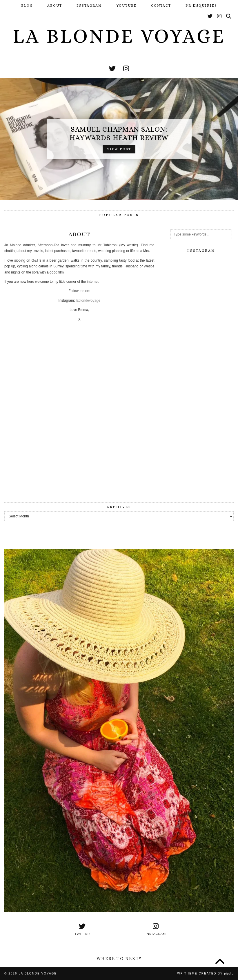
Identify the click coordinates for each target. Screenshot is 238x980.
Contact (161, 6)
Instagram (89, 6)
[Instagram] (220, 17)
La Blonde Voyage (119, 36)
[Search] (229, 17)
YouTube (127, 6)
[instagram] (126, 69)
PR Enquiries (201, 6)
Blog (27, 6)
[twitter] (112, 69)
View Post (119, 149)
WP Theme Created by (205, 973)
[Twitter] (210, 17)
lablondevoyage (88, 300)
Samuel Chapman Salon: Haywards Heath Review (119, 133)
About (55, 6)
